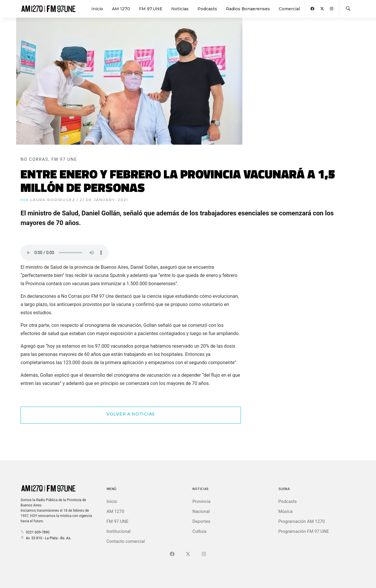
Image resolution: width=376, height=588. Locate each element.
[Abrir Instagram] (331, 9)
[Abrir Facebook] (312, 9)
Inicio (97, 9)
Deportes (201, 521)
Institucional (119, 531)
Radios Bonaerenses (248, 9)
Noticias (180, 9)
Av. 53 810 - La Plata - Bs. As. (46, 538)
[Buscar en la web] (348, 9)
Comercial (289, 9)
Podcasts (207, 9)
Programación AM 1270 (302, 521)
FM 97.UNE (151, 9)
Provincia (202, 501)
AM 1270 (121, 9)
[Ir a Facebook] (172, 554)
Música (286, 511)
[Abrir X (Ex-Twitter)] (322, 9)
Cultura (199, 531)
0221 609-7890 (35, 532)
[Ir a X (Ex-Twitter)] (188, 554)
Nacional (201, 511)
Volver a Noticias (131, 414)
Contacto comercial (126, 541)
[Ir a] (204, 554)
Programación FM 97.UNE (304, 531)
